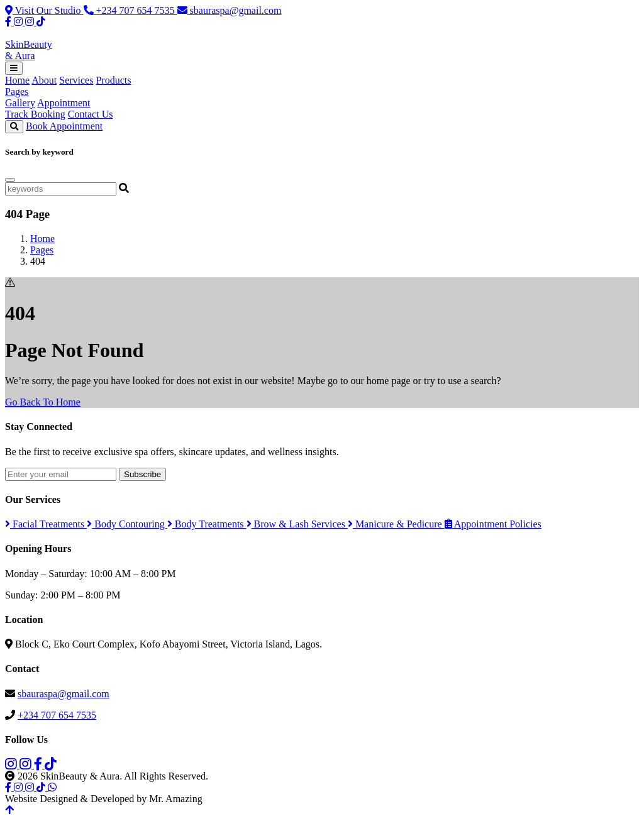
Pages (17, 91)
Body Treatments (207, 524)
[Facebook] (9, 22)
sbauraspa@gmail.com (230, 10)
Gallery (20, 103)
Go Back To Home (43, 402)
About (44, 80)
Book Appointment (64, 126)
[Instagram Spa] (19, 22)
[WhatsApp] (52, 787)
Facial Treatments (46, 524)
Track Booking (35, 114)
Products (113, 80)
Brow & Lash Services (297, 524)
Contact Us (91, 114)
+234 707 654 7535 (130, 10)
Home (17, 80)
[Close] (10, 180)
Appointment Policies (493, 524)
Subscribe (142, 474)
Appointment (64, 103)
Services (76, 80)
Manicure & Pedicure (396, 524)
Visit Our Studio (44, 10)
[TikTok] (41, 22)
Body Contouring (127, 524)
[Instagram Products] (31, 22)
